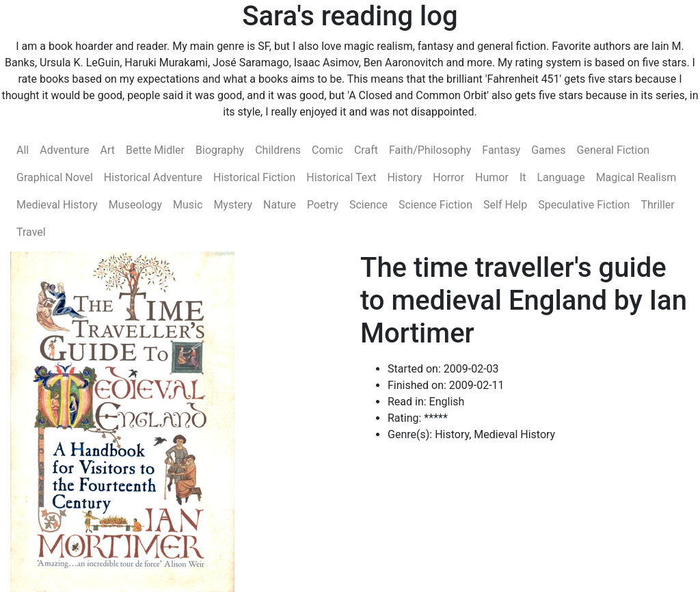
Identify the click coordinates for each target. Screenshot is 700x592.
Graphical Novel (55, 177)
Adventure (64, 150)
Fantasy (501, 150)
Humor (492, 177)
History (404, 177)
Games (548, 150)
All (23, 150)
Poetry (323, 205)
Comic (327, 150)
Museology (135, 205)
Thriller (657, 205)
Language (561, 177)
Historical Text (341, 177)
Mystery (233, 205)
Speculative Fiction (584, 205)
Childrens (278, 150)
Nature (280, 205)
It (523, 177)
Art (107, 150)
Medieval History (57, 205)
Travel (31, 232)
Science (368, 205)
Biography (220, 150)
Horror (448, 177)
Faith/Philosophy (430, 150)
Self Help (505, 205)
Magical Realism (636, 177)
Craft (366, 150)
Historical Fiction (254, 177)
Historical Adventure (153, 177)
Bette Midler (155, 150)
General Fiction (614, 150)
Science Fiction (435, 205)
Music (188, 205)
